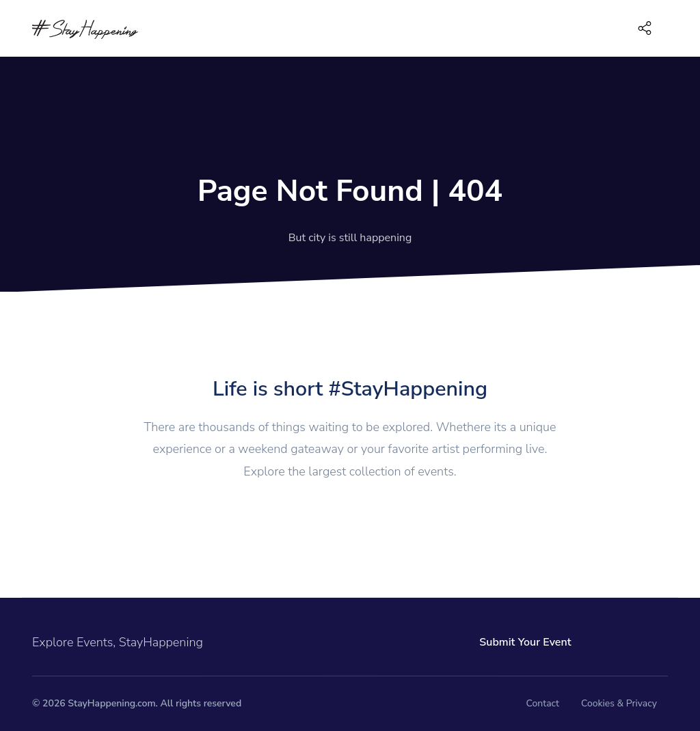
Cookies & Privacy (619, 703)
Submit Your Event (525, 642)
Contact (543, 703)
